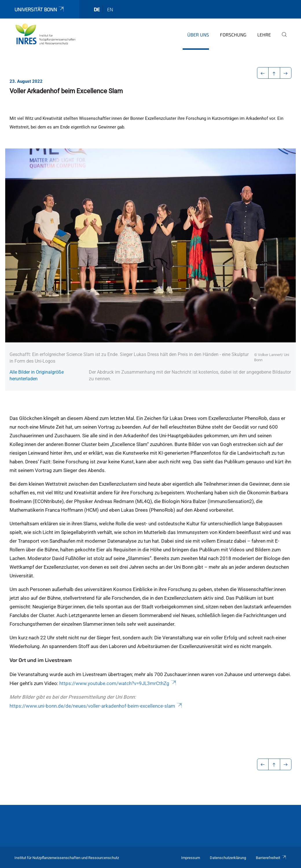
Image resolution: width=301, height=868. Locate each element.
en (110, 9)
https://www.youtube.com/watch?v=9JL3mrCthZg (118, 683)
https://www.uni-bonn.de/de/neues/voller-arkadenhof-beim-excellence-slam (96, 706)
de (97, 9)
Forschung (233, 35)
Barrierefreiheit (271, 858)
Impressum (191, 858)
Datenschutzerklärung (228, 858)
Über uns (198, 35)
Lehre (264, 35)
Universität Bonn (40, 9)
